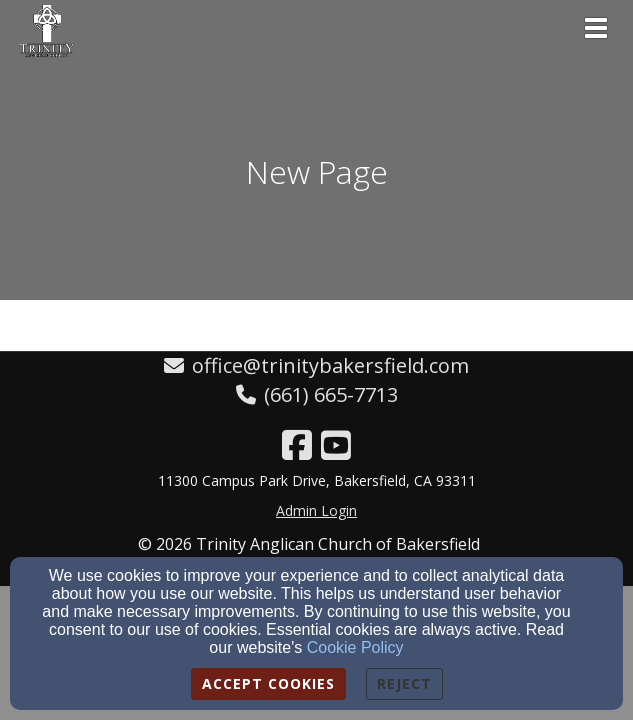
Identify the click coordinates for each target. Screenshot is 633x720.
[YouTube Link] (336, 445)
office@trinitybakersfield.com (330, 365)
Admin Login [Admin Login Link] (316, 510)
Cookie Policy (355, 647)
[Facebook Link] (297, 445)
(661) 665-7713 (331, 394)
